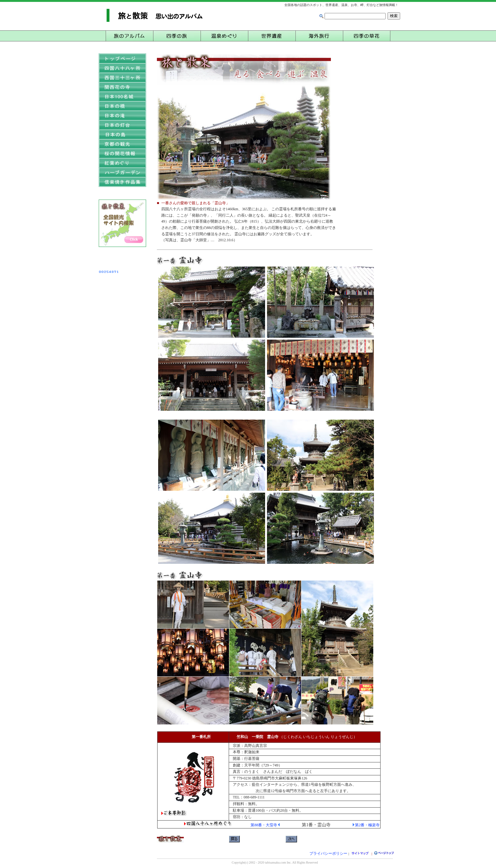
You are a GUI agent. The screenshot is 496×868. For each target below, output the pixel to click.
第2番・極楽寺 (367, 825)
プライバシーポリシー (328, 853)
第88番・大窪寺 (264, 825)
